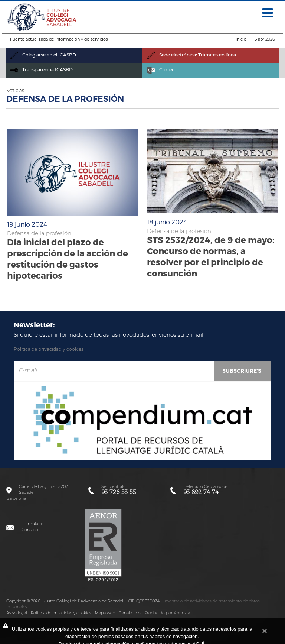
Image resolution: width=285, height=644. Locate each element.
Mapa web (105, 613)
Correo (161, 70)
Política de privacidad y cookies (49, 349)
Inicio (241, 39)
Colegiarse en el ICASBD (43, 55)
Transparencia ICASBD (41, 70)
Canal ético (130, 613)
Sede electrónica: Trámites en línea (191, 55)
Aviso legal (17, 613)
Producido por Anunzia (167, 613)
